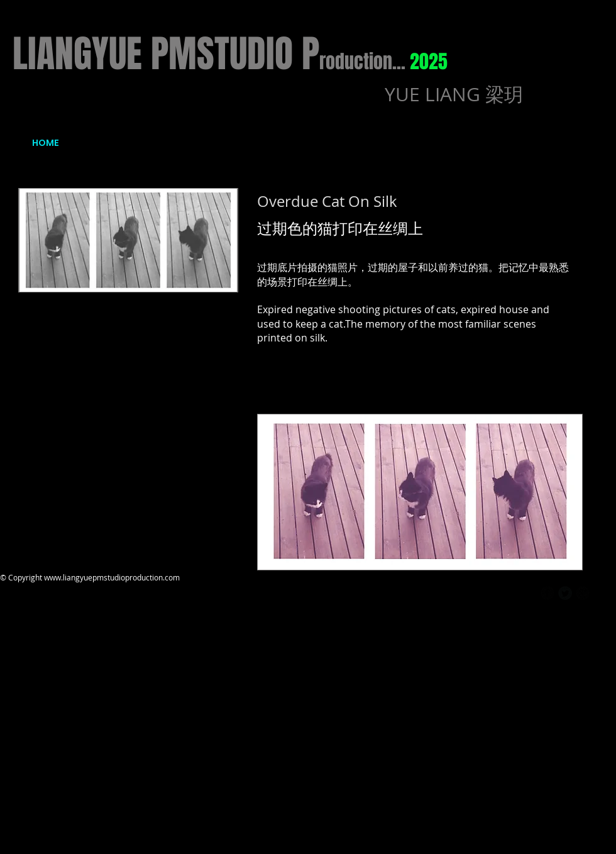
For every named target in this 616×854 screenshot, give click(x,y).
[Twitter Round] (565, 593)
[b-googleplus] (583, 593)
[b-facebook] (547, 593)
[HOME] (45, 143)
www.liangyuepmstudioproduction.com (112, 577)
